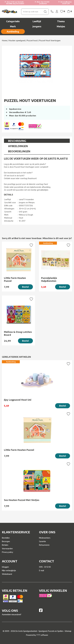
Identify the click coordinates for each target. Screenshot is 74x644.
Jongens (37, 26)
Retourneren (44, 545)
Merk (13, 26)
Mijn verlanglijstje (9, 570)
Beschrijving (17, 141)
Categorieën (13, 21)
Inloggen (5, 567)
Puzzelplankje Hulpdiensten (49, 279)
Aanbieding (13, 32)
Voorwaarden (7, 549)
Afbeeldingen (18, 146)
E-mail (41, 570)
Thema (61, 21)
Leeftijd (37, 21)
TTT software (42, 635)
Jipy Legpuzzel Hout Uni (18, 400)
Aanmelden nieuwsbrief (11, 614)
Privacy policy (8, 552)
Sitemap (68, 631)
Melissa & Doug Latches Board (18, 333)
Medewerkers (45, 538)
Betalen (5, 545)
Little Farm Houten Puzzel (15, 279)
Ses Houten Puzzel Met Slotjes (22, 500)
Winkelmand (7, 574)
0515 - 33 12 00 (45, 567)
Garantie (42, 541)
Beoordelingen (19, 151)
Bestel (25, 287)
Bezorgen (6, 541)
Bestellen (6, 538)
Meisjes (61, 26)
